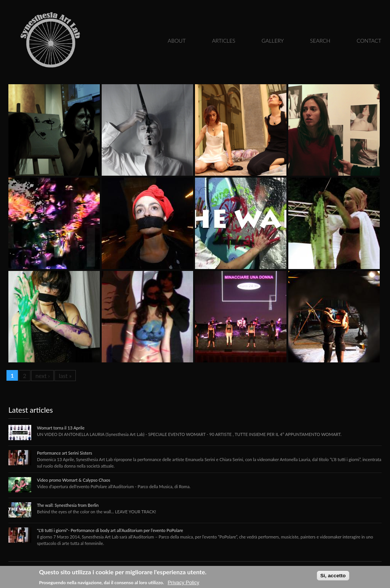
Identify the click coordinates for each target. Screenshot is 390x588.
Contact (369, 41)
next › (43, 376)
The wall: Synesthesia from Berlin (68, 505)
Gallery (273, 41)
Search (320, 41)
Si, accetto (333, 576)
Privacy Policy (183, 582)
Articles (224, 41)
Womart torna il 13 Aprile (61, 428)
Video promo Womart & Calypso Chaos (74, 480)
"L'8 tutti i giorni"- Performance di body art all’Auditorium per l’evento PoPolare (110, 530)
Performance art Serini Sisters (65, 453)
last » (65, 376)
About (177, 41)
